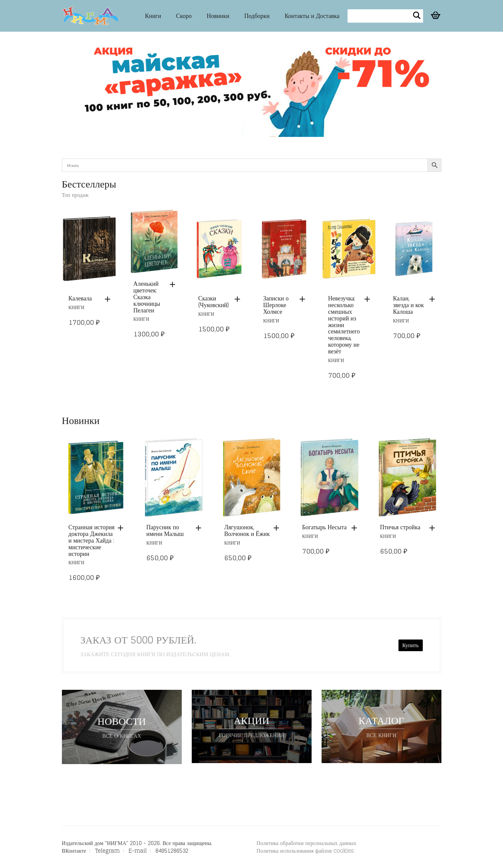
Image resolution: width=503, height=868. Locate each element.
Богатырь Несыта (325, 527)
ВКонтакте (74, 851)
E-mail (138, 851)
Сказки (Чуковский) (214, 301)
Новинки (218, 16)
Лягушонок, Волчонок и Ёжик (247, 530)
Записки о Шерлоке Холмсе (276, 305)
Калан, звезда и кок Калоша (409, 305)
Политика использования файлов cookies (305, 851)
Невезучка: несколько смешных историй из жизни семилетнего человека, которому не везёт (344, 324)
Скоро (184, 16)
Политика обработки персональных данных (307, 843)
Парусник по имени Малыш (165, 530)
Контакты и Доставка (312, 16)
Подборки (257, 16)
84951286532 (172, 851)
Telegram (107, 851)
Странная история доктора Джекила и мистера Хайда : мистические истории (92, 540)
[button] (109, 299)
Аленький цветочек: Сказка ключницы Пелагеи (147, 297)
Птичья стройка (400, 527)
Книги (153, 16)
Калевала (80, 298)
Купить (411, 645)
